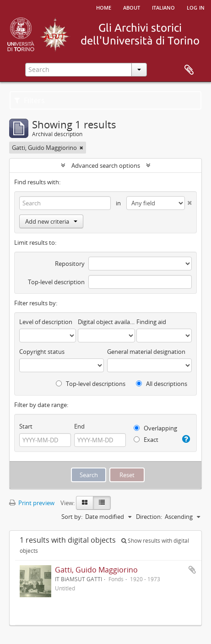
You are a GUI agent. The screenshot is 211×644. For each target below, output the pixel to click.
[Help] (186, 439)
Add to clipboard (192, 570)
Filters (30, 100)
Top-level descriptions (91, 384)
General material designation (146, 352)
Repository (70, 264)
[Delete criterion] (188, 201)
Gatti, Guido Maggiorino (96, 570)
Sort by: (72, 517)
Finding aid (151, 322)
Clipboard (189, 70)
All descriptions (162, 384)
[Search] (65, 203)
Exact (146, 440)
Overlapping (155, 428)
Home (104, 7)
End (79, 426)
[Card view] (85, 503)
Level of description (46, 322)
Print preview (32, 503)
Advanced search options (106, 165)
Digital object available (106, 322)
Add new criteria (51, 221)
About (132, 7)
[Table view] (102, 503)
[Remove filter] (81, 148)
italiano (163, 7)
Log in (196, 7)
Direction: (149, 517)
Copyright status (42, 352)
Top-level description (56, 282)
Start (26, 426)
